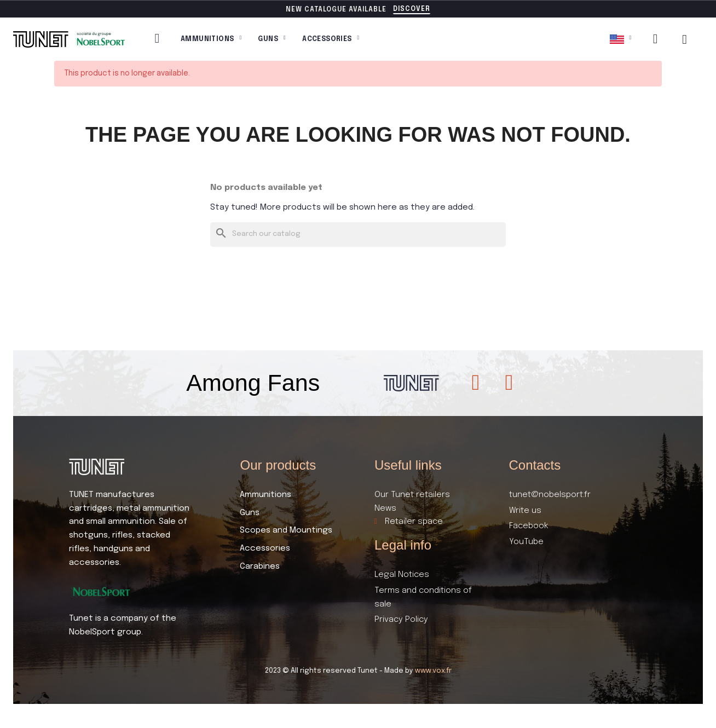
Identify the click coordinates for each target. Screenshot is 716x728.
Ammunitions (211, 39)
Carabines (260, 567)
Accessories (331, 39)
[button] (412, 10)
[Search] (358, 235)
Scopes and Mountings (286, 530)
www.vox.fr (433, 671)
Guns (272, 39)
